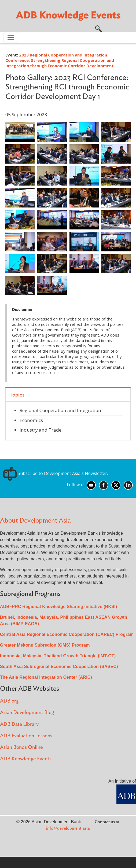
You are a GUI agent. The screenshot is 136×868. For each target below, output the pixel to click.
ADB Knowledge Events (26, 759)
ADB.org (9, 701)
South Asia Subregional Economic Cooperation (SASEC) (59, 667)
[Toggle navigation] (11, 37)
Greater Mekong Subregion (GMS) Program (45, 645)
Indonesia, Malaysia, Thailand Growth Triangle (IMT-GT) (58, 656)
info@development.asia (68, 828)
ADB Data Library (19, 724)
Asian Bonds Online (21, 747)
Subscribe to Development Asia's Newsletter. (56, 473)
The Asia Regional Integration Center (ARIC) (46, 677)
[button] (99, 28)
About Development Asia (35, 521)
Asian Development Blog (27, 713)
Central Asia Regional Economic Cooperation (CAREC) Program (67, 634)
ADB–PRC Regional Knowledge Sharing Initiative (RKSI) (58, 607)
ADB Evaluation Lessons (26, 736)
